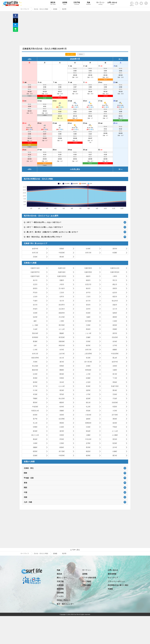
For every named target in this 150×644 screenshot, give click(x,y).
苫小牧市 (62, 288)
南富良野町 (35, 358)
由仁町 (62, 358)
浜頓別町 (115, 402)
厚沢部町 (62, 325)
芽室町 (62, 439)
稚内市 (88, 288)
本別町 (35, 394)
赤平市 (88, 293)
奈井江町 (35, 253)
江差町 (115, 321)
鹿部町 (115, 317)
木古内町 (62, 317)
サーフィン (100, 4)
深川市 (35, 305)
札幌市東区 (88, 268)
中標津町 (62, 455)
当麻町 (115, 370)
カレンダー (71, 54)
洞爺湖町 (62, 341)
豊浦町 (35, 341)
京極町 (88, 337)
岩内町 (115, 341)
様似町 (88, 431)
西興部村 (88, 423)
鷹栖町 (62, 370)
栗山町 (115, 358)
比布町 (88, 249)
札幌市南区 (62, 272)
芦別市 (35, 293)
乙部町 (88, 325)
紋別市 (115, 293)
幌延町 (62, 402)
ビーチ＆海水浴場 (89, 578)
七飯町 (88, 317)
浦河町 (62, 431)
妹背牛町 (35, 249)
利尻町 (115, 407)
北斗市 (115, 309)
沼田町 (115, 366)
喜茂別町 (62, 337)
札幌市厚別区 (115, 272)
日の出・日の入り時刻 (41, 553)
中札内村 (88, 439)
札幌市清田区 (62, 276)
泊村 (35, 345)
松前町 (88, 313)
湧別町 (115, 419)
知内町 (35, 317)
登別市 (88, 305)
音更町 (62, 435)
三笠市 (88, 297)
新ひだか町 (35, 435)
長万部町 (88, 321)
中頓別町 (62, 253)
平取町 (115, 427)
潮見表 (53, 4)
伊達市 (35, 309)
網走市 (115, 284)
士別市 (35, 297)
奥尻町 (115, 325)
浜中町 (115, 447)
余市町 (62, 350)
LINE (15, 30)
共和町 (88, 341)
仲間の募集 (87, 585)
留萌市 (35, 288)
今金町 (35, 329)
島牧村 (88, 329)
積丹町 (88, 345)
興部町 (62, 423)
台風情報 (60, 585)
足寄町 (88, 443)
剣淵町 (115, 253)
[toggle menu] (147, 3)
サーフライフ (25, 553)
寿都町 (115, 329)
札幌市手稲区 (35, 276)
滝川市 (62, 301)
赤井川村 (88, 253)
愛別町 (62, 374)
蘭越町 (62, 333)
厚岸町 (88, 447)
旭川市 (35, 280)
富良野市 (62, 305)
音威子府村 (115, 386)
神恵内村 (62, 345)
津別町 (88, 411)
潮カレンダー (62, 578)
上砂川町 (62, 354)
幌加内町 (35, 370)
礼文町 (88, 407)
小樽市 (115, 276)
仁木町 (35, 350)
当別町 (35, 313)
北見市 (35, 284)
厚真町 (115, 382)
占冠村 (88, 382)
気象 (88, 4)
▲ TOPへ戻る (75, 550)
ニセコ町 (88, 333)
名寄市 (62, 297)
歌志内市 (115, 301)
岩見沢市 (88, 284)
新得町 (35, 382)
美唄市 (115, 288)
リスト (81, 54)
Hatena (15, 26)
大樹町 (35, 443)
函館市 (88, 276)
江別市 (62, 293)
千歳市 (35, 301)
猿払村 (88, 402)
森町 (35, 321)
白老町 (62, 427)
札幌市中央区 (35, 268)
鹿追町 (35, 439)
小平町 (88, 394)
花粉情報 (60, 593)
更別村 (115, 439)
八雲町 (62, 321)
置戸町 (35, 419)
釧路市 (88, 280)
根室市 (115, 297)
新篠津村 (62, 313)
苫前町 (35, 257)
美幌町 (62, 411)
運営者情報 (112, 574)
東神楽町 (88, 370)
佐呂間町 (62, 419)
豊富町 (35, 402)
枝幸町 (62, 407)
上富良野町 (88, 354)
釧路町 (62, 447)
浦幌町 (35, 447)
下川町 (115, 378)
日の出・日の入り (64, 600)
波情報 (65, 4)
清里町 (62, 415)
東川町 (115, 374)
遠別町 (88, 398)
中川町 (35, 390)
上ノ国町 (35, 325)
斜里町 (35, 415)
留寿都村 (35, 337)
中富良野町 (115, 354)
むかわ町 (62, 386)
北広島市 (62, 309)
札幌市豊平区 (35, 272)
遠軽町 (88, 419)
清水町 (62, 382)
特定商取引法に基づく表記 (118, 585)
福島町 (115, 313)
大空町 (115, 411)
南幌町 (115, 350)
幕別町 (62, 390)
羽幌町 (35, 398)
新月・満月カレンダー (65, 604)
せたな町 (62, 329)
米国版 (110, 589)
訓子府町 (115, 415)
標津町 (88, 455)
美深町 (88, 386)
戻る (30, 59)
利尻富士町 (35, 411)
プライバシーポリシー (116, 581)
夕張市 (62, 284)
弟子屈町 (62, 451)
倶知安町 (115, 337)
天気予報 (77, 4)
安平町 (35, 386)
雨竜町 (62, 249)
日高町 (88, 427)
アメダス (60, 596)
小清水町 (88, 415)
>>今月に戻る (75, 169)
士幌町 (88, 435)
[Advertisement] (75, 29)
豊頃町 (62, 257)
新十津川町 (88, 362)
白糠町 (115, 451)
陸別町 (115, 443)
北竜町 (88, 366)
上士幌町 (115, 435)
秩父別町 (35, 366)
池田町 (88, 390)
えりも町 (115, 431)
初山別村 (62, 398)
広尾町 (62, 443)
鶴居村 (88, 451)
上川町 (88, 374)
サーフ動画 (87, 581)
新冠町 (35, 431)
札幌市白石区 (115, 268)
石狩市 (88, 309)
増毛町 (62, 394)
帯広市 (115, 280)
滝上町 (35, 423)
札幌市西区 (88, 272)
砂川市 (88, 301)
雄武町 (115, 423)
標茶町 (35, 451)
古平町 (115, 345)
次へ (120, 59)
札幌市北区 (62, 268)
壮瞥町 (35, 427)
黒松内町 (35, 333)
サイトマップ (113, 578)
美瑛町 (35, 378)
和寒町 (62, 378)
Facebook (15, 17)
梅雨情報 (60, 589)
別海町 (35, 455)
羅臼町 (115, 455)
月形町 (35, 362)
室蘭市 (62, 280)
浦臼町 (62, 362)
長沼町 (88, 358)
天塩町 (115, 398)
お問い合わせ (112, 4)
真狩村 (115, 249)
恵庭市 (115, 305)
